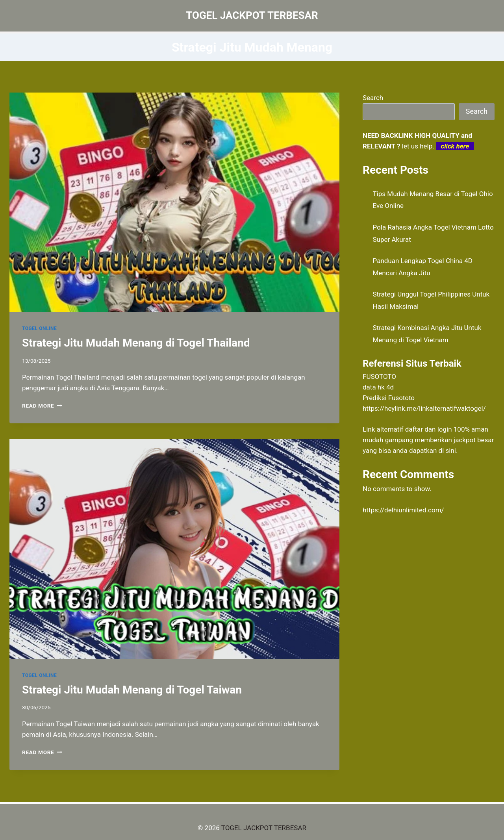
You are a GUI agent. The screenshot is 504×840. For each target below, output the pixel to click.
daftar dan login (429, 429)
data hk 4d (378, 387)
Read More (42, 406)
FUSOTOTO (379, 376)
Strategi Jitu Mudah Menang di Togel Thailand (136, 343)
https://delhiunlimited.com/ (403, 510)
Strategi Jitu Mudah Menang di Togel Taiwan (132, 690)
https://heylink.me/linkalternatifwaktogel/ (424, 408)
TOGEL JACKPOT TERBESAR (264, 828)
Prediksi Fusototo (389, 398)
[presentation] (174, 202)
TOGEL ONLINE (39, 328)
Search (373, 98)
